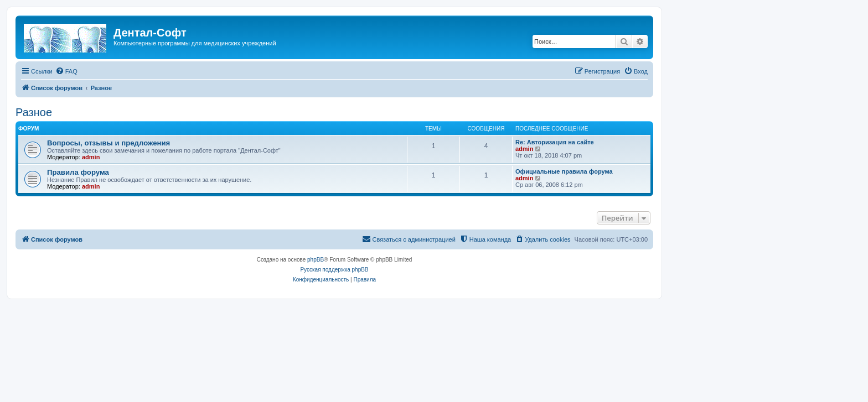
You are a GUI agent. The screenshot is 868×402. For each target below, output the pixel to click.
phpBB (316, 260)
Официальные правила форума (564, 171)
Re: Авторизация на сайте (555, 142)
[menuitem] (66, 71)
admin (91, 157)
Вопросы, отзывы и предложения (108, 143)
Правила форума (78, 172)
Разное (34, 112)
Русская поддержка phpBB (334, 270)
